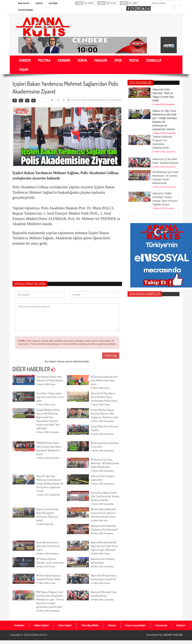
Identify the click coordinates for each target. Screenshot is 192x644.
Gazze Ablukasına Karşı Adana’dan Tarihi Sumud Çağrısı (48, 546)
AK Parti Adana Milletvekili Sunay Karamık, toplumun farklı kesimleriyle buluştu (103, 513)
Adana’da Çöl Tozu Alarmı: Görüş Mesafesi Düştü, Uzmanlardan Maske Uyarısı (104, 397)
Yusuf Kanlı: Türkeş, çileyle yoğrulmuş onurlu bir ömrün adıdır (50, 397)
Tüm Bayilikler (90, 625)
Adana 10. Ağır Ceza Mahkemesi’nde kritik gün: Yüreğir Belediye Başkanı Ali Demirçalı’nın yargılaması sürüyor (50, 483)
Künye (39, 3)
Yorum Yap (111, 356)
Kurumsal (161, 625)
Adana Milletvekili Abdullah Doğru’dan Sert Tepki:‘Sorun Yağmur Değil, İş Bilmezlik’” (104, 546)
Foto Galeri (65, 625)
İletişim (53, 3)
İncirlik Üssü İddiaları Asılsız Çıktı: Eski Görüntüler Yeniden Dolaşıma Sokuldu (105, 496)
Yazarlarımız (25, 10)
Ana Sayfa (24, 3)
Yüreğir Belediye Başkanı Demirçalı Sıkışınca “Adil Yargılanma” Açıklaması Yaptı (105, 413)
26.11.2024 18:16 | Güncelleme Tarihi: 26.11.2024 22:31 (94, 100)
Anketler (19, 625)
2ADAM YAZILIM (173, 635)
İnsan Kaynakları (136, 625)
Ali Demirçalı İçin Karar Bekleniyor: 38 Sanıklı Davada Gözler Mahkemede (105, 463)
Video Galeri (41, 625)
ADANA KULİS (39, 635)
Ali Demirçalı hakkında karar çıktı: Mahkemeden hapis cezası (104, 380)
